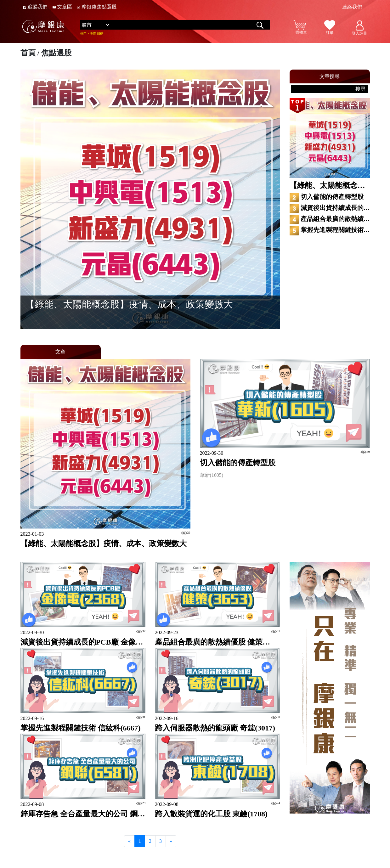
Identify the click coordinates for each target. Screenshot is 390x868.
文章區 (62, 7)
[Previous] (129, 841)
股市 (93, 34)
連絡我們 (352, 7)
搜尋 (360, 89)
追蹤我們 (35, 7)
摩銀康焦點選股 (97, 7)
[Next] (171, 841)
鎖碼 (100, 34)
